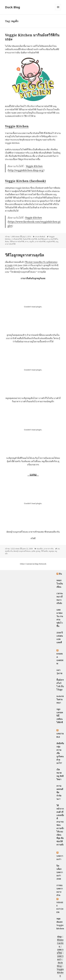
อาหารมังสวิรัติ (40, 241)
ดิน (60, 574)
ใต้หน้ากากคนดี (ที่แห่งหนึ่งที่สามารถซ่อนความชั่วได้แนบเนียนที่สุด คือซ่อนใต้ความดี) (60, 825)
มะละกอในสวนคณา (60, 699)
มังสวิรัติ (34, 239)
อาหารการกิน (49, 549)
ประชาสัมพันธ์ (40, 237)
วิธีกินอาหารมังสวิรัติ (17, 241)
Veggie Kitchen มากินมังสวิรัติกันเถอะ (32, 37)
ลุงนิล (33, 551)
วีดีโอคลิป (44, 551)
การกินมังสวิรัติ (17, 239)
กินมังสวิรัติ (27, 239)
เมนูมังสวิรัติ (50, 241)
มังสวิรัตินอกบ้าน (44, 239)
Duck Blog (13, 7)
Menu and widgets (58, 10)
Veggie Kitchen (34, 166)
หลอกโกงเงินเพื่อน (60, 584)
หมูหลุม (51, 551)
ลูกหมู (38, 551)
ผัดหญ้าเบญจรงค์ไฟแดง (22, 551)
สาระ (27, 241)
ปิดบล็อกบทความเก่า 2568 (60, 872)
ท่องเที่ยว (40, 549)
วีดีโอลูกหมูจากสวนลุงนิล (24, 255)
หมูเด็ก (32, 241)
